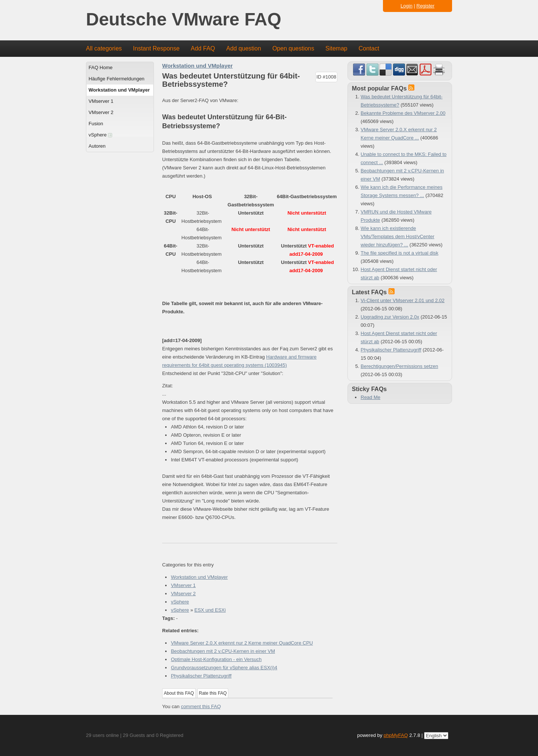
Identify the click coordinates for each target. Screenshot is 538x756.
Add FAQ (203, 48)
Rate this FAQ (213, 693)
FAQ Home (101, 67)
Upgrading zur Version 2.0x (390, 317)
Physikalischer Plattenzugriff (201, 676)
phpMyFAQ (396, 735)
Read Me (370, 397)
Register (426, 6)
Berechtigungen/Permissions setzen (399, 366)
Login (406, 6)
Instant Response (156, 48)
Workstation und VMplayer (119, 90)
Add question (244, 48)
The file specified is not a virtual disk (399, 253)
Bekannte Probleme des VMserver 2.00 (403, 113)
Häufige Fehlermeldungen (117, 79)
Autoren (97, 146)
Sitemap (336, 48)
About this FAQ (179, 693)
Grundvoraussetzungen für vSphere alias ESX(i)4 (224, 668)
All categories (104, 48)
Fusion (96, 124)
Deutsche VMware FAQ (184, 20)
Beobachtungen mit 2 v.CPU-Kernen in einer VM (223, 651)
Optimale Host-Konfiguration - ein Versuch (216, 659)
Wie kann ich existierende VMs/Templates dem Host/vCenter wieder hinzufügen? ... (397, 236)
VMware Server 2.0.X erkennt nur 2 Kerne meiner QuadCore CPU (242, 643)
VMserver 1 (101, 101)
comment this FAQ (201, 706)
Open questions (293, 48)
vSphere (100, 135)
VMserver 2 (101, 112)
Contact (369, 48)
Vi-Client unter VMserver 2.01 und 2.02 (403, 300)
